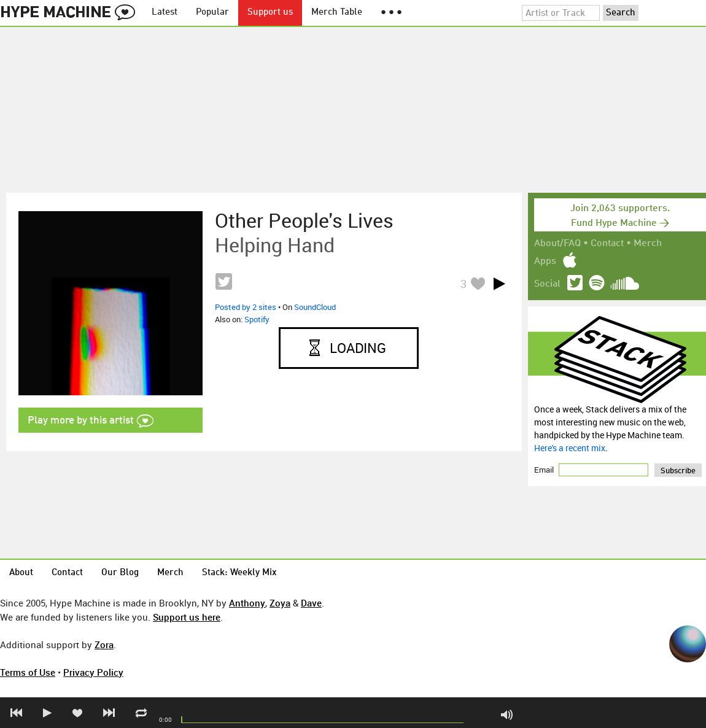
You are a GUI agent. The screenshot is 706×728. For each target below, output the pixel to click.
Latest (165, 13)
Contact (607, 244)
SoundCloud (315, 307)
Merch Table (337, 13)
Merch (648, 244)
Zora (104, 645)
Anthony (247, 603)
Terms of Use (28, 672)
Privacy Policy (93, 672)
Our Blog (120, 573)
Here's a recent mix (570, 448)
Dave (311, 603)
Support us (270, 13)
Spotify (257, 319)
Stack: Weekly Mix (239, 573)
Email (545, 470)
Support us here (187, 617)
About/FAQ (557, 244)
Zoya (280, 603)
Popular (212, 13)
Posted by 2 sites (246, 307)
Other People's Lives (304, 220)
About (21, 573)
